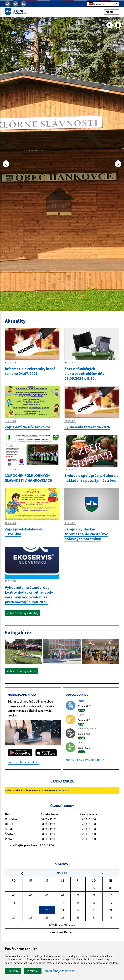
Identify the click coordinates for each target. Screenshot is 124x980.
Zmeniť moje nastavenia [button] (60, 971)
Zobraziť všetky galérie (21, 671)
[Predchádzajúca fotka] (6, 164)
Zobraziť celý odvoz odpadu (83, 760)
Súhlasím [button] (13, 971)
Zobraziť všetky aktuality (23, 613)
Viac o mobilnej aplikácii (23, 762)
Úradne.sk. (64, 790)
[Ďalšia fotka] (118, 164)
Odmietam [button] (33, 971)
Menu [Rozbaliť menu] (111, 12)
